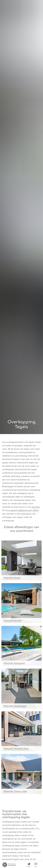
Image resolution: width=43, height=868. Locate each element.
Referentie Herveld (12, 621)
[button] (36, 864)
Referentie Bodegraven (14, 663)
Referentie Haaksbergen (15, 706)
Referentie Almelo (12, 578)
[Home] (9, 865)
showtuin (36, 507)
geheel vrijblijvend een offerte (25, 510)
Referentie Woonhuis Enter (16, 749)
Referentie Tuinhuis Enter (15, 791)
